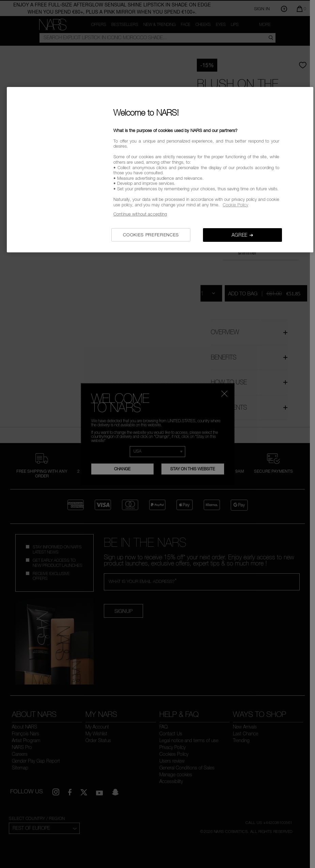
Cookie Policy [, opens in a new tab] (235, 205)
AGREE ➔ (243, 235)
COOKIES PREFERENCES (151, 235)
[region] (160, 170)
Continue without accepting (140, 214)
